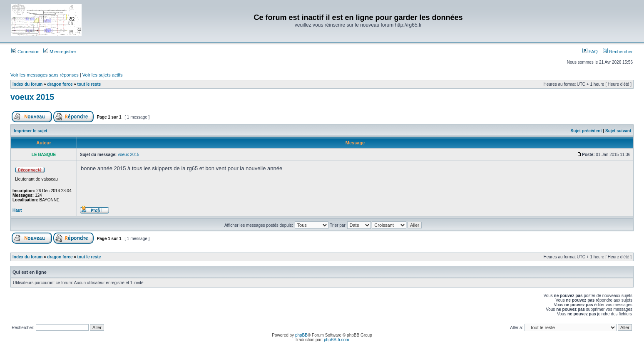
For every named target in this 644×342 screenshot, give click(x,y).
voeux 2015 (32, 97)
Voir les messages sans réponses (45, 75)
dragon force (60, 84)
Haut (17, 210)
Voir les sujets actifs (103, 75)
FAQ (590, 52)
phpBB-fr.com (337, 340)
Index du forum (27, 84)
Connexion (25, 52)
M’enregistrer (60, 52)
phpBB (301, 335)
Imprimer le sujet (31, 131)
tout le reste (89, 84)
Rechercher (618, 52)
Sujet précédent (586, 131)
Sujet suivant (618, 131)
